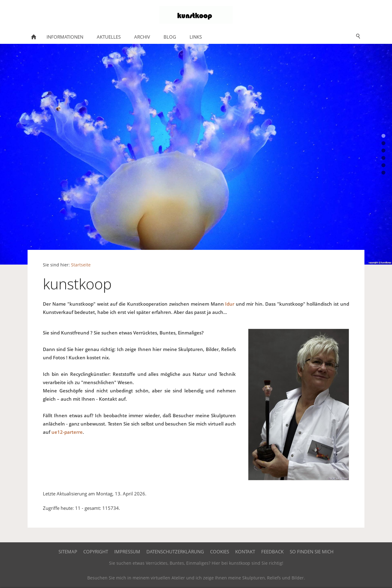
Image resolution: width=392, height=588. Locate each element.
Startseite (81, 265)
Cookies (220, 552)
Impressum (127, 552)
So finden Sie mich (312, 552)
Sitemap (68, 552)
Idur (230, 304)
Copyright (96, 552)
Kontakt (245, 552)
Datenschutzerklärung (175, 552)
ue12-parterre (67, 432)
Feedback (272, 552)
